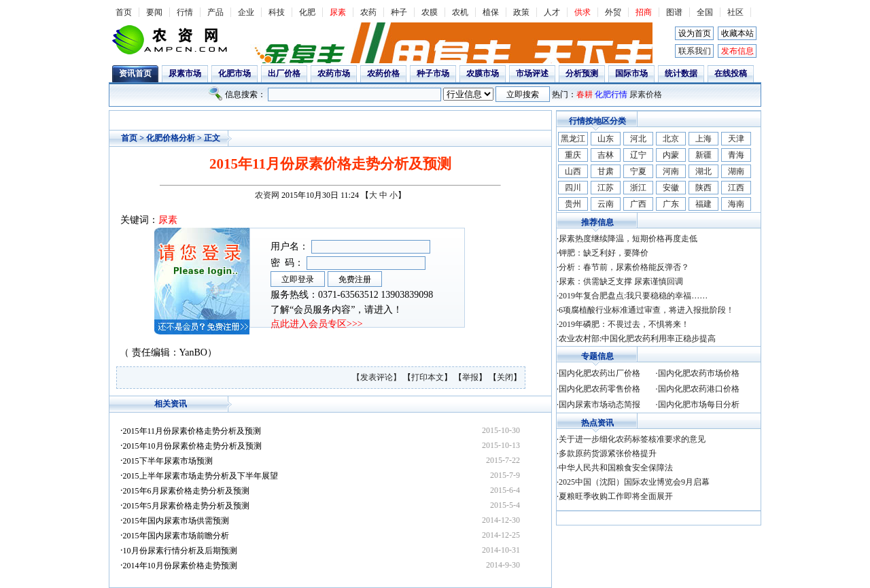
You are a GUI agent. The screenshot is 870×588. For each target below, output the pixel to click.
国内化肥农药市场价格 (699, 373)
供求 (582, 12)
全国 (705, 12)
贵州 (573, 204)
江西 (736, 188)
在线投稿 (731, 73)
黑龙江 (573, 139)
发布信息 (737, 51)
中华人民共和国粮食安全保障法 (616, 468)
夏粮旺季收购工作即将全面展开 (616, 496)
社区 (735, 12)
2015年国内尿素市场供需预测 (176, 521)
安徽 (671, 188)
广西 (638, 204)
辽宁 (638, 155)
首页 (124, 12)
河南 (671, 171)
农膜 (430, 12)
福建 (703, 204)
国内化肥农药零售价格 (599, 389)
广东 (671, 204)
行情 (185, 12)
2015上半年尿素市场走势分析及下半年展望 (201, 476)
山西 (573, 171)
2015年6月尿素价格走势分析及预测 (186, 491)
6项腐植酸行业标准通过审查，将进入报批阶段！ (646, 310)
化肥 (307, 12)
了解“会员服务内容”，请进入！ (336, 310)
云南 (606, 204)
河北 (638, 139)
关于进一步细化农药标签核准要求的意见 (632, 439)
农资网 (267, 195)
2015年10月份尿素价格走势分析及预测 (192, 446)
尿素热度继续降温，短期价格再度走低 (628, 239)
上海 (703, 139)
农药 (368, 12)
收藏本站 (737, 33)
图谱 (674, 12)
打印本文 (428, 377)
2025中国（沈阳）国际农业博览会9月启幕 (634, 482)
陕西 (703, 188)
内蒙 (671, 155)
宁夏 (638, 171)
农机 (460, 12)
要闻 (154, 12)
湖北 (703, 171)
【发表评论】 (378, 377)
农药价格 (383, 73)
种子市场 (433, 73)
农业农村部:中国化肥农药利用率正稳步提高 (637, 339)
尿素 (338, 12)
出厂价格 (284, 73)
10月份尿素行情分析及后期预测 (180, 551)
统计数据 (681, 73)
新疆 (703, 155)
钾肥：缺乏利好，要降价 (604, 253)
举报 (470, 377)
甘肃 (606, 171)
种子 (399, 12)
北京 (671, 139)
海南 (736, 204)
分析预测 (582, 73)
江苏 (606, 188)
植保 (491, 12)
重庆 (573, 155)
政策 (521, 12)
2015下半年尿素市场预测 (168, 461)
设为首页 (695, 33)
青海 (736, 155)
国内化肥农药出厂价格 (599, 373)
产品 (215, 12)
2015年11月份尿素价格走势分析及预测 (192, 431)
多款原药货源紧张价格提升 (608, 453)
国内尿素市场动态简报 (599, 404)
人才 (552, 12)
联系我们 (695, 51)
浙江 (638, 188)
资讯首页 (135, 73)
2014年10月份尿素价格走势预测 (180, 566)
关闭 (505, 377)
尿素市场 (185, 73)
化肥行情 (611, 94)
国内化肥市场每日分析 (699, 404)
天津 (736, 139)
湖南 (736, 171)
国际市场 (631, 73)
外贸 (613, 12)
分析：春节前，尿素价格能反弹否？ (624, 267)
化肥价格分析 (171, 138)
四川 (573, 188)
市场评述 (532, 73)
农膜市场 (483, 73)
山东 (606, 139)
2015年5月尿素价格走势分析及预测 (186, 506)
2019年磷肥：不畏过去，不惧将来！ (624, 324)
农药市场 (334, 73)
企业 (246, 12)
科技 (277, 12)
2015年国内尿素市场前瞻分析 (176, 536)
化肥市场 (234, 73)
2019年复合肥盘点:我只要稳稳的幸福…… (633, 296)
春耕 (585, 94)
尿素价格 (646, 94)
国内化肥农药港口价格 (699, 389)
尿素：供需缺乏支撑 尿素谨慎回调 (621, 281)
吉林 (606, 155)
